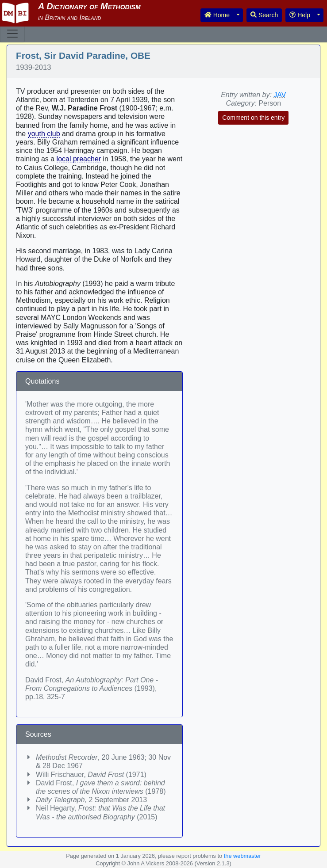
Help (300, 15)
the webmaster (242, 856)
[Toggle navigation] (12, 34)
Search (264, 15)
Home (217, 15)
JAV (280, 95)
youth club (44, 134)
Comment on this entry (253, 118)
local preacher (79, 159)
